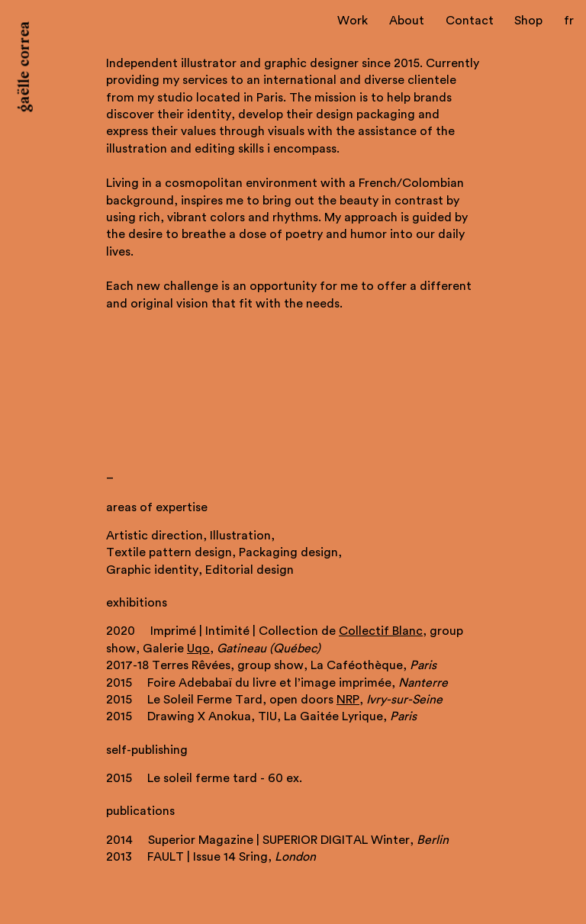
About (407, 21)
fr (569, 21)
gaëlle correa (26, 67)
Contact (470, 21)
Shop (528, 21)
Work (353, 21)
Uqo (198, 649)
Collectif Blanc (381, 631)
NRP (348, 700)
